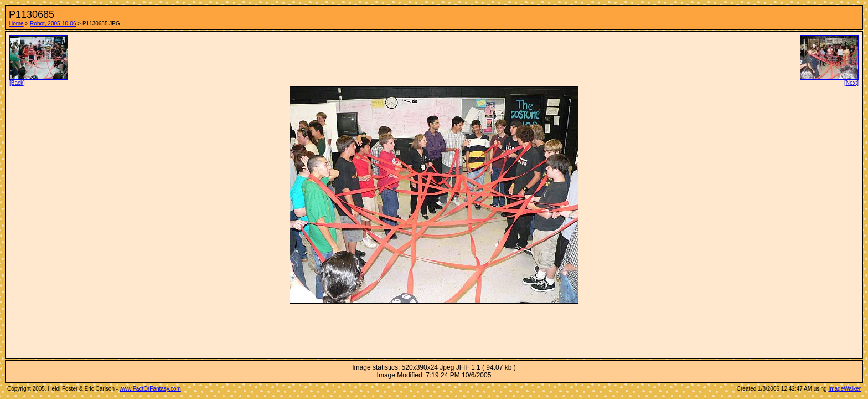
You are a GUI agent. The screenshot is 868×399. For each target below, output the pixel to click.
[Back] (39, 80)
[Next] (829, 80)
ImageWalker (844, 389)
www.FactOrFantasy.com (150, 389)
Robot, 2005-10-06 (53, 24)
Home (16, 24)
